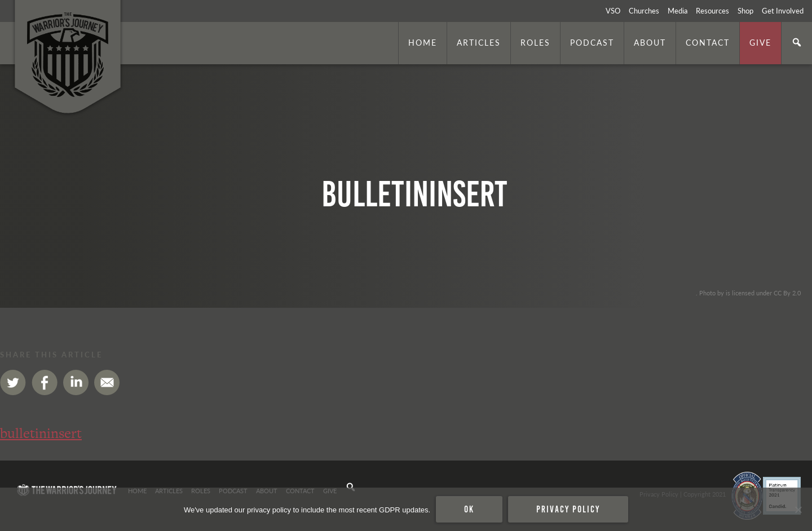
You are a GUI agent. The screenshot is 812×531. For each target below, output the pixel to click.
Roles (535, 42)
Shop (745, 11)
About (650, 42)
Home (423, 42)
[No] (798, 510)
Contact (708, 42)
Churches (644, 11)
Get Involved (783, 11)
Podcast (592, 42)
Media (678, 11)
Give (760, 42)
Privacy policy (568, 509)
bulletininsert (41, 433)
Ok (469, 509)
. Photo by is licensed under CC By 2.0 (748, 293)
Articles (479, 42)
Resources (712, 11)
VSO (613, 11)
